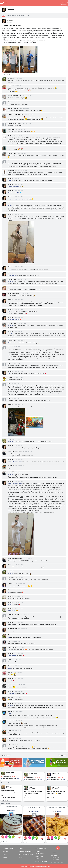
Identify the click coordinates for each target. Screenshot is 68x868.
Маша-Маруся (12, 170)
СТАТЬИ (5, 858)
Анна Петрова (12, 647)
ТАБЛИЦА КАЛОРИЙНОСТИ (26, 851)
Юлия (10, 102)
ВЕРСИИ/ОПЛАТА (39, 853)
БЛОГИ (5, 855)
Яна (9, 745)
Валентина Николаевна (15, 115)
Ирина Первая (12, 629)
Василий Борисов (13, 615)
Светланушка (12, 153)
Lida (9, 592)
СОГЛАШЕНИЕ (39, 861)
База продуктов (24, 15)
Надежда (11, 697)
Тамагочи (11, 711)
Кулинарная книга (12, 15)
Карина (10, 377)
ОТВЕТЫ (21, 858)
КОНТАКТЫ (38, 858)
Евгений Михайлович (15, 452)
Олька (10, 161)
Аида (9, 439)
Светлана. (11, 287)
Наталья (10, 596)
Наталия (10, 10)
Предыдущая (5, 755)
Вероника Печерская (14, 95)
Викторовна (12, 685)
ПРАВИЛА (45, 861)
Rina (9, 347)
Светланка (11, 217)
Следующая (63, 755)
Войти (64, 3)
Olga (9, 641)
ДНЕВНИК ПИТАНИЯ (8, 848)
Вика (9, 731)
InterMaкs (11, 466)
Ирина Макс (12, 78)
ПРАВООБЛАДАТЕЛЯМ (41, 848)
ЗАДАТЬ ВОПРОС (39, 856)
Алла (9, 86)
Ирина (10, 136)
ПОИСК (21, 848)
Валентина (11, 129)
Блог (3, 15)
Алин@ (10, 672)
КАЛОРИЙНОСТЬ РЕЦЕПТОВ (26, 855)
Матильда (11, 693)
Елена (10, 660)
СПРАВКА (37, 851)
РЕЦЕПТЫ (5, 851)
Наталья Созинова (14, 293)
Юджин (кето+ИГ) (13, 108)
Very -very (11, 578)
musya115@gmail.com (14, 123)
